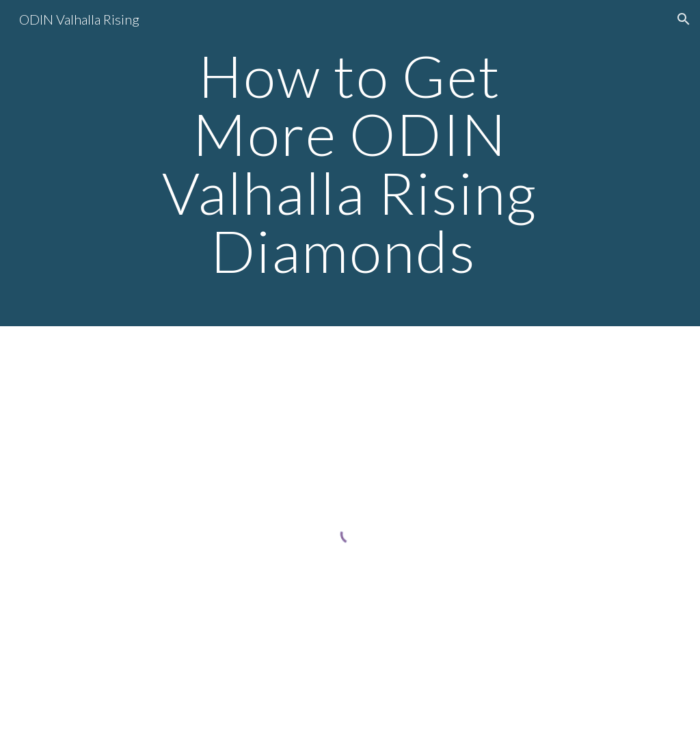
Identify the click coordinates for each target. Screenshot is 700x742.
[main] (350, 163)
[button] (684, 19)
